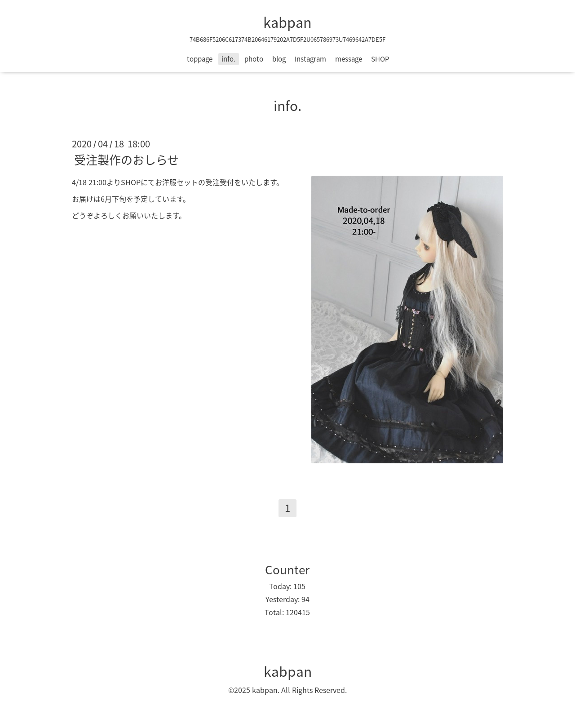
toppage (200, 59)
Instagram (310, 59)
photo (254, 59)
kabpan (287, 22)
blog (279, 59)
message (349, 59)
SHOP (380, 59)
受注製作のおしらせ (126, 160)
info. (228, 59)
